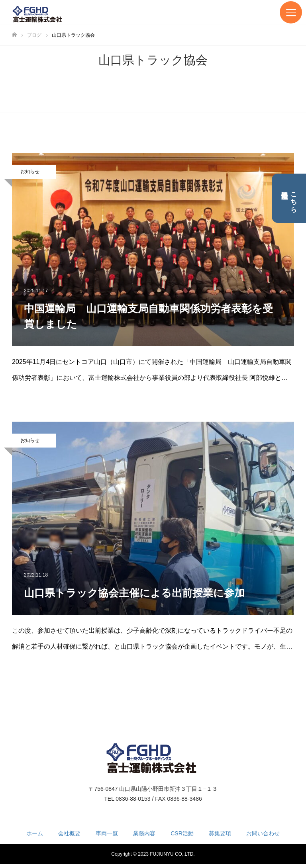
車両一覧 (107, 833)
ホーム (35, 833)
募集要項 (220, 833)
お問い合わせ (263, 833)
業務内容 (144, 833)
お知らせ (30, 172)
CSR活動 (182, 833)
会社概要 (69, 833)
